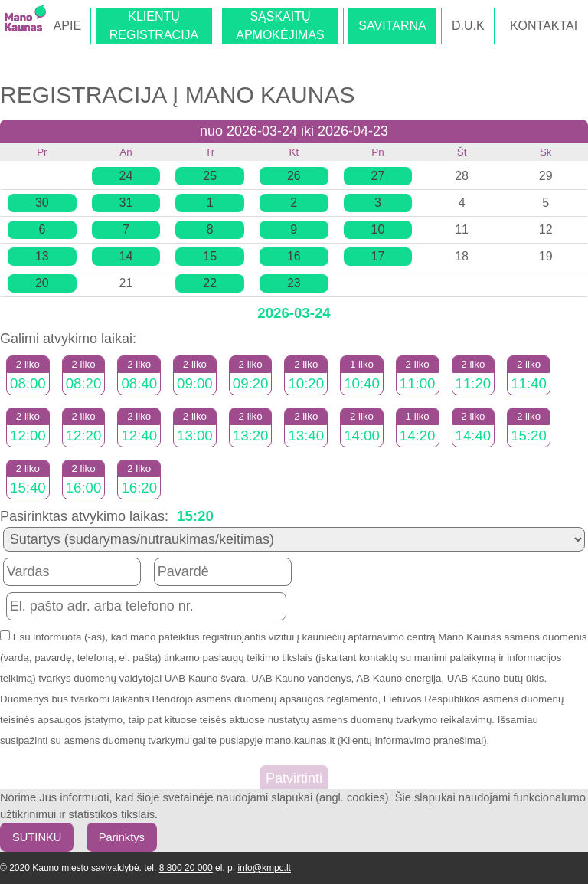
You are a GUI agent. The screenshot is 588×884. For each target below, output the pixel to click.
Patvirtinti (294, 778)
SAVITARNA (392, 26)
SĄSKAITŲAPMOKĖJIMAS (280, 26)
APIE (67, 26)
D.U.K (468, 26)
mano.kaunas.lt (300, 740)
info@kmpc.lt (264, 868)
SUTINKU (37, 837)
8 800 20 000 (186, 868)
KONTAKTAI (544, 26)
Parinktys (122, 837)
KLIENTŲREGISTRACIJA (154, 26)
